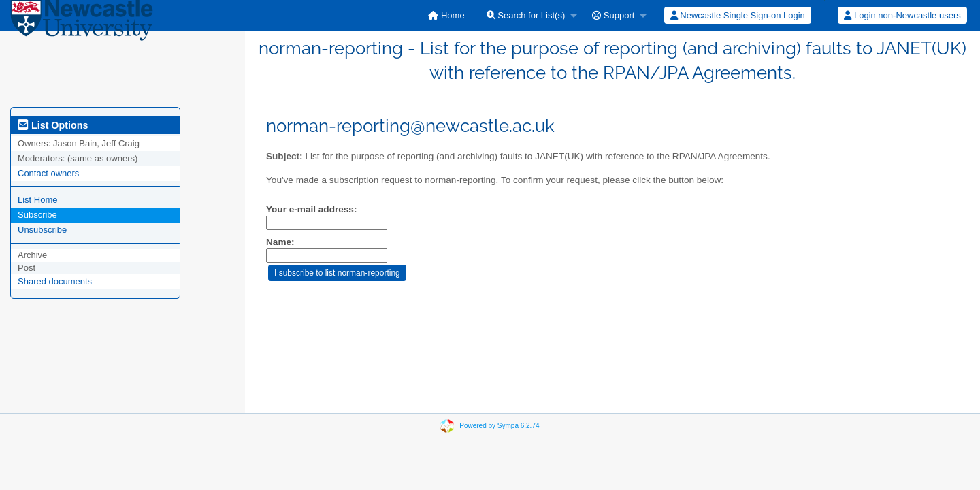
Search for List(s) (526, 15)
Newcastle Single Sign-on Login (738, 15)
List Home (38, 200)
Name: (280, 242)
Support (613, 15)
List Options (53, 125)
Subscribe (37, 215)
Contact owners (48, 173)
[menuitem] (446, 15)
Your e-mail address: (311, 209)
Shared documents (55, 281)
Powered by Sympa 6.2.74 (499, 426)
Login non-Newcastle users (902, 15)
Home (446, 15)
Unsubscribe (42, 230)
